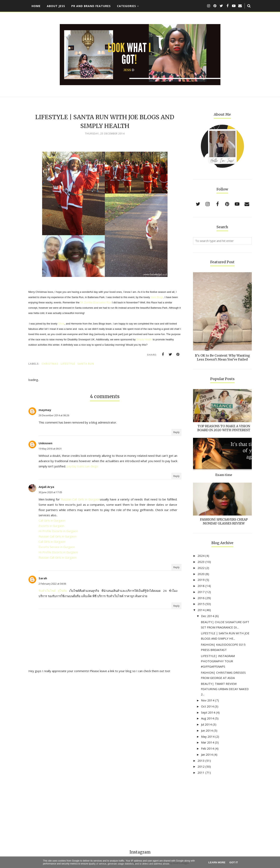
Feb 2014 (208, 748)
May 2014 (208, 736)
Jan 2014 (207, 754)
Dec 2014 (208, 616)
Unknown (45, 443)
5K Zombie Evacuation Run (96, 302)
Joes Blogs (157, 297)
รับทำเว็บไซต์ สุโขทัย (53, 591)
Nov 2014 (208, 700)
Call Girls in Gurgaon (52, 520)
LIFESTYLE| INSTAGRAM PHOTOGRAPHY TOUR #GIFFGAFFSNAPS (218, 661)
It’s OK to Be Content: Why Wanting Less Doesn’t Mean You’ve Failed (222, 357)
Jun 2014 (207, 730)
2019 (201, 580)
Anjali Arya (46, 487)
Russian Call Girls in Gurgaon (80, 499)
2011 (201, 772)
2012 (201, 766)
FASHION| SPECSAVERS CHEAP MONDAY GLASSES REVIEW (224, 521)
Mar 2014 (208, 742)
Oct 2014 (207, 706)
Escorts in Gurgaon (51, 526)
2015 (201, 604)
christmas (50, 364)
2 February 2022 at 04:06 (52, 584)
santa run (86, 364)
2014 (201, 610)
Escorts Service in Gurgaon (57, 547)
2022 (201, 568)
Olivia (61, 324)
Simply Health (145, 339)
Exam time (224, 475)
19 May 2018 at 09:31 (50, 449)
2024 (201, 556)
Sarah (43, 578)
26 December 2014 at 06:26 (54, 415)
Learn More (217, 862)
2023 (201, 562)
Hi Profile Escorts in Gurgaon (58, 531)
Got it (234, 862)
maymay (45, 410)
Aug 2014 (208, 718)
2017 (201, 592)
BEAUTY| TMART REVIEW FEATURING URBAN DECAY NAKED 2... (225, 689)
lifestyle (68, 364)
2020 (201, 574)
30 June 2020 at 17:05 (50, 492)
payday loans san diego (82, 466)
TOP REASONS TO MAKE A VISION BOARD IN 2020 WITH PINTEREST (224, 428)
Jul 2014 (206, 724)
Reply (176, 432)
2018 (201, 586)
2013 (201, 761)
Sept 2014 (208, 712)
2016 (201, 598)
